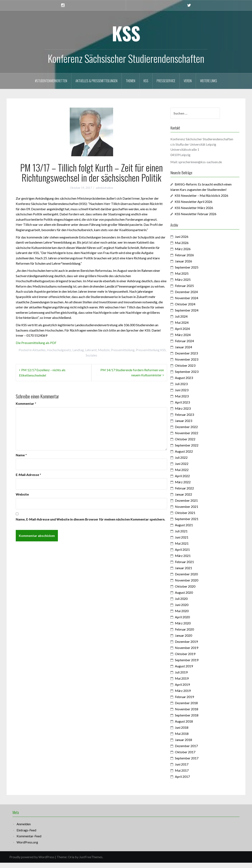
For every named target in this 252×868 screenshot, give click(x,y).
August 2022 (191, 457)
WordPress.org (27, 847)
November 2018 (194, 714)
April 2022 (190, 481)
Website (22, 494)
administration (104, 188)
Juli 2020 (189, 604)
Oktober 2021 (193, 518)
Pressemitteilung (123, 350)
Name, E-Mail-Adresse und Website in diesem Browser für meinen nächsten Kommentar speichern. (91, 519)
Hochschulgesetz (59, 350)
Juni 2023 (189, 395)
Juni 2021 (189, 542)
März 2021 (190, 561)
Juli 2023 (189, 389)
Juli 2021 (189, 536)
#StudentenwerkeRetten (51, 81)
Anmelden (24, 829)
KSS (126, 33)
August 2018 (191, 727)
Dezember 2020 (194, 579)
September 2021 (194, 524)
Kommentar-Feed (29, 841)
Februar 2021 (192, 567)
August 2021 (191, 530)
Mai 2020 (189, 616)
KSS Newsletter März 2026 (201, 213)
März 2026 (190, 254)
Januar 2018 (191, 745)
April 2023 (190, 408)
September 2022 (194, 450)
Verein (188, 81)
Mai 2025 (189, 279)
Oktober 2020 (193, 592)
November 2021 (194, 512)
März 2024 (190, 340)
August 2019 (191, 671)
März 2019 (190, 696)
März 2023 (190, 414)
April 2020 (190, 622)
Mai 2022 (189, 475)
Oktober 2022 (193, 444)
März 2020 (190, 628)
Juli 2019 (189, 677)
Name (21, 455)
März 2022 (190, 487)
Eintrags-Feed (26, 835)
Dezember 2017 (194, 751)
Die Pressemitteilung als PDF (36, 343)
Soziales (91, 355)
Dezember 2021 (194, 506)
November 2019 (194, 653)
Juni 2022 (189, 469)
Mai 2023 (189, 401)
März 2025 (190, 285)
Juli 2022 (189, 463)
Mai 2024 (189, 328)
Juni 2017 (189, 770)
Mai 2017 (189, 776)
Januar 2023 (191, 426)
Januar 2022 (191, 500)
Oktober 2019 (193, 659)
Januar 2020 (191, 641)
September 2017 (194, 763)
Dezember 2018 (194, 708)
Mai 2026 (189, 248)
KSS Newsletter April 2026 (201, 207)
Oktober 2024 (193, 309)
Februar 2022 (192, 493)
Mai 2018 (189, 739)
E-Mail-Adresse (28, 475)
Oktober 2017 (193, 757)
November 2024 (194, 303)
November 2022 (194, 438)
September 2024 (194, 315)
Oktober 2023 (193, 371)
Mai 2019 (189, 684)
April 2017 (190, 782)
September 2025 (194, 273)
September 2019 (194, 665)
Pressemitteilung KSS (151, 350)
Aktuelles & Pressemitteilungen (96, 81)
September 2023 (194, 377)
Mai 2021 (189, 549)
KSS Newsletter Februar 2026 (203, 219)
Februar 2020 (192, 635)
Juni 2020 (189, 610)
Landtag (78, 350)
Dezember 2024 (194, 297)
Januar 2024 (191, 352)
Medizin (104, 350)
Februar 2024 (192, 346)
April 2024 (190, 334)
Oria (71, 862)
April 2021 (190, 555)
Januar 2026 (191, 266)
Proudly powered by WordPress (32, 862)
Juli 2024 (189, 322)
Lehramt (91, 350)
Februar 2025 (192, 291)
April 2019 (190, 690)
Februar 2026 (192, 260)
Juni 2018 (189, 733)
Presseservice (166, 81)
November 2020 (194, 585)
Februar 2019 (192, 702)
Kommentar (26, 403)
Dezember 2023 (194, 358)
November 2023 (194, 365)
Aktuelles (39, 350)
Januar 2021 (191, 573)
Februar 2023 (192, 420)
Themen (130, 81)
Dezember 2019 (194, 647)
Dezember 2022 (194, 432)
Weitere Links (209, 81)
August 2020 (191, 598)
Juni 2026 (189, 242)
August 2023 (191, 383)
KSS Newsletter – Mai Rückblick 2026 (209, 201)
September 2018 (194, 720)
